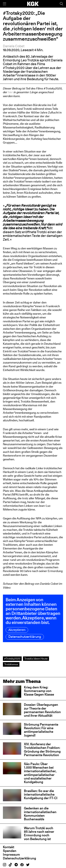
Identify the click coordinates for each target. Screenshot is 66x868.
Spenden (10, 851)
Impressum (11, 854)
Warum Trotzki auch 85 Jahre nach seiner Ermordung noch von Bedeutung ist (39, 833)
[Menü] (5, 4)
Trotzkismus (11, 664)
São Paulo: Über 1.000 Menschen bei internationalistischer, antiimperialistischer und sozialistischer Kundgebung (40, 773)
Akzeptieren (17, 630)
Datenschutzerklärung (25, 637)
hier (10, 92)
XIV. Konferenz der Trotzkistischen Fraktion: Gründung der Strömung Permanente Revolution (42, 749)
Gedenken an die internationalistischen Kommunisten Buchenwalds (40, 814)
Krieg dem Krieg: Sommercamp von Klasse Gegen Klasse (39, 691)
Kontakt (9, 847)
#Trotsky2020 (12, 659)
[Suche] (61, 4)
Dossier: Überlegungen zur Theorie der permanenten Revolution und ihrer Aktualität (42, 710)
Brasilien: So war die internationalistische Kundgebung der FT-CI (41, 794)
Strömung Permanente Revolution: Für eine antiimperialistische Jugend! (41, 730)
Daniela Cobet (14, 46)
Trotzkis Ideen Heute (36, 659)
